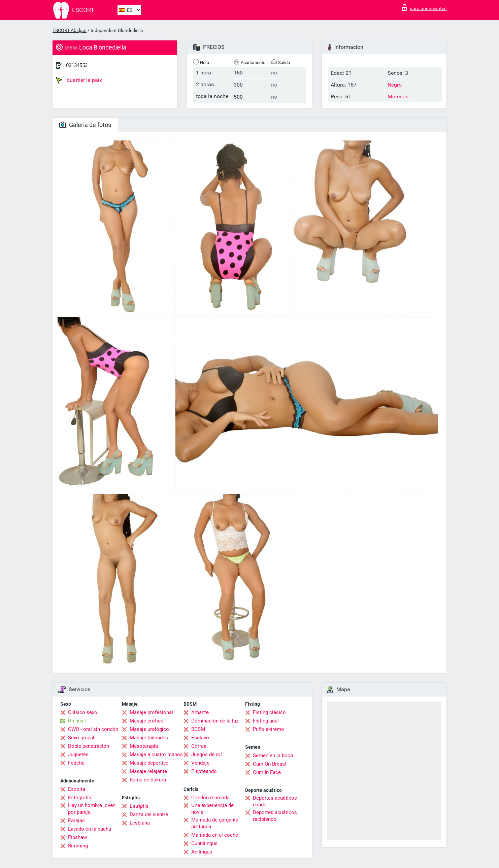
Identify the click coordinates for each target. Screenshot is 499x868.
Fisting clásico (269, 712)
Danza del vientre (149, 814)
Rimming (78, 846)
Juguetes (78, 754)
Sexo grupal (81, 738)
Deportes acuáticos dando (275, 801)
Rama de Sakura (148, 780)
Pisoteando (204, 771)
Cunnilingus (204, 843)
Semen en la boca (273, 756)
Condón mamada (210, 798)
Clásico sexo (83, 712)
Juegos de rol (207, 754)
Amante (200, 712)
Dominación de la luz (215, 721)
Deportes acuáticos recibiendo (275, 816)
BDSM (198, 729)
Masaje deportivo (149, 763)
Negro (395, 85)
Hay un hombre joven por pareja (92, 809)
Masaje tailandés (149, 738)
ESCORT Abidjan (70, 30)
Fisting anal (266, 721)
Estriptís (139, 806)
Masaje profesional (151, 712)
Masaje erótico (147, 721)
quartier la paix (79, 80)
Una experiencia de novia (212, 809)
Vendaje (200, 763)
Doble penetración (89, 746)
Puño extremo (269, 729)
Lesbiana (140, 823)
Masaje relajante (148, 771)
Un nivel (77, 721)
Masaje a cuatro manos (156, 754)
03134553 (77, 65)
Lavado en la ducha (90, 829)
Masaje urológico (149, 729)
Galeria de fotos (85, 125)
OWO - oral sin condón (93, 729)
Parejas (76, 821)
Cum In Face (267, 772)
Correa (199, 746)
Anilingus (202, 852)
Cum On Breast (270, 764)
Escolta (77, 789)
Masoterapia (144, 746)
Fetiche (76, 763)
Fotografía (80, 798)
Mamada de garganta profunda (215, 823)
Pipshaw (77, 837)
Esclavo (200, 738)
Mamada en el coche (215, 835)
